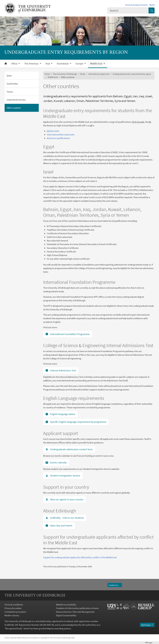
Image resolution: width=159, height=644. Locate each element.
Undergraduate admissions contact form (69, 449)
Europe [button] (80, 64)
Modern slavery (12, 615)
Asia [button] (48, 64)
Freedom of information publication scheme (77, 608)
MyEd (152, 5)
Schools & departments (136, 5)
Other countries (14, 108)
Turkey (10, 92)
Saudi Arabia (12, 84)
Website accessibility (66, 605)
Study (83, 74)
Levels (53, 131)
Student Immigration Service (63, 476)
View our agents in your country (64, 499)
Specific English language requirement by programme (76, 422)
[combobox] (128, 10)
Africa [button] (15, 64)
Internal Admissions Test (61, 370)
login (150, 643)
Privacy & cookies (13, 608)
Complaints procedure (15, 612)
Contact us (115, 585)
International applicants (99, 74)
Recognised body (14, 628)
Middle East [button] (97, 64)
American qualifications (58, 138)
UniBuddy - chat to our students (65, 518)
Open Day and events (59, 526)
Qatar (9, 76)
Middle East (53, 77)
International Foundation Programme (68, 334)
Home (47, 74)
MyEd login (147, 625)
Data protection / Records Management (75, 612)
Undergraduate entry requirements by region (132, 74)
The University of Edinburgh (65, 74)
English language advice (60, 414)
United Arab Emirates (16, 100)
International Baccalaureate (61, 135)
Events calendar (56, 462)
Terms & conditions (14, 605)
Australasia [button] (63, 64)
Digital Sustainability (66, 615)
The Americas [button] (32, 64)
